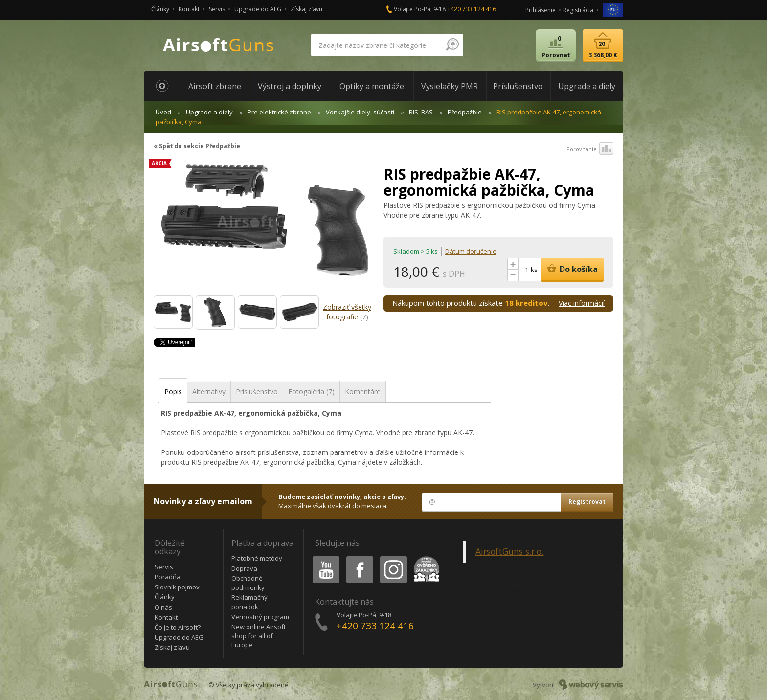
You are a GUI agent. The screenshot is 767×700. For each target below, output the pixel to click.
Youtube (323, 558)
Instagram (393, 558)
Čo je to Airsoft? (178, 627)
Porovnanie (590, 149)
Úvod (163, 112)
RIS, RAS (421, 112)
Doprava (244, 568)
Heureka (425, 558)
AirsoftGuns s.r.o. (509, 551)
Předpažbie (465, 112)
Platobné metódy (257, 558)
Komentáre (363, 392)
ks (534, 270)
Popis (173, 392)
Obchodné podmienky (248, 583)
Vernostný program (260, 617)
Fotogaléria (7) (311, 392)
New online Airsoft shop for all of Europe (259, 636)
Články (160, 9)
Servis (217, 9)
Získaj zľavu (306, 9)
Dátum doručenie (471, 251)
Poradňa (168, 577)
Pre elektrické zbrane (279, 112)
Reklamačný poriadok (249, 602)
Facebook (359, 558)
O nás (163, 607)
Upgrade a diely (209, 112)
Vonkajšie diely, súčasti (360, 112)
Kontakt (189, 9)
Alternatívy (209, 392)
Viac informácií (582, 303)
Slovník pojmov (177, 587)
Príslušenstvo (257, 392)
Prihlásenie (541, 10)
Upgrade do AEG (258, 9)
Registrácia (578, 10)
